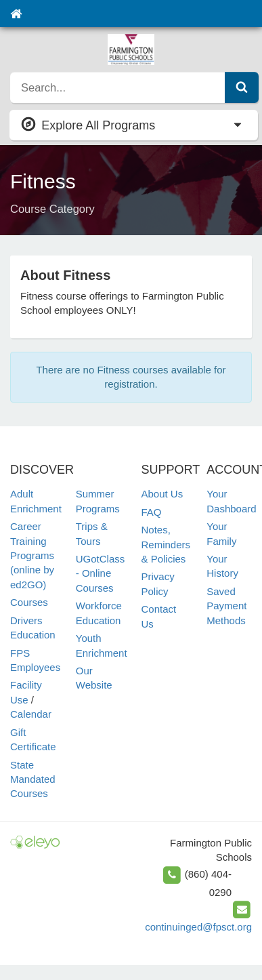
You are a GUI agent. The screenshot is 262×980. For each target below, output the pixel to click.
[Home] (16, 14)
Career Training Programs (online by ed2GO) (32, 555)
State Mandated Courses (33, 779)
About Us (162, 494)
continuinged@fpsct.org (198, 927)
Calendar (31, 714)
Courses (29, 602)
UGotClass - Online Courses (101, 573)
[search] (118, 87)
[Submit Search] (242, 87)
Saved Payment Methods (226, 606)
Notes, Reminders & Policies (166, 544)
